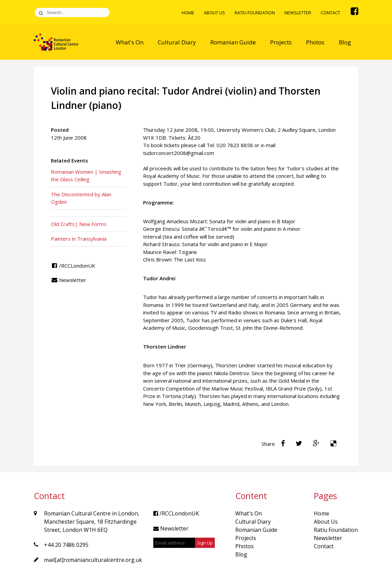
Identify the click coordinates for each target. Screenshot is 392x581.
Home (188, 13)
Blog (345, 42)
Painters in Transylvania (79, 239)
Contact (330, 13)
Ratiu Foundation (255, 13)
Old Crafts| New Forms (79, 224)
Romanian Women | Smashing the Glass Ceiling (86, 176)
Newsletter (298, 13)
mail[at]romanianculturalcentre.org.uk (93, 560)
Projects (281, 42)
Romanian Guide (233, 42)
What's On (130, 42)
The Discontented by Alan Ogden (81, 198)
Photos (315, 42)
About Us (214, 13)
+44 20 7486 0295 (66, 545)
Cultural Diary (177, 42)
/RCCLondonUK (73, 266)
